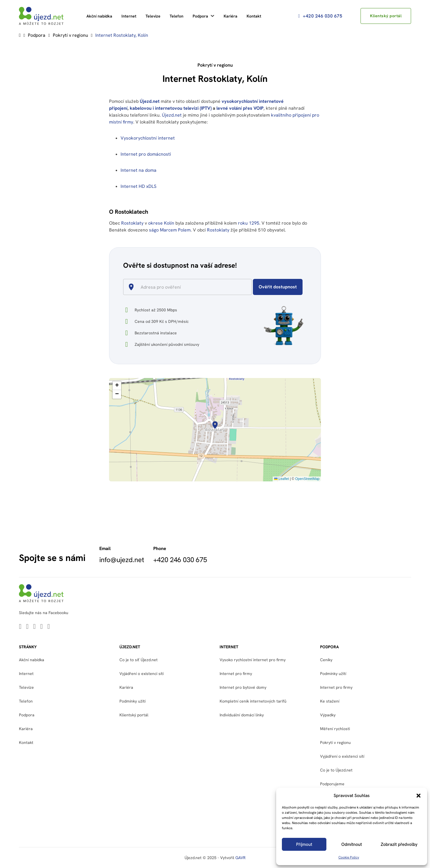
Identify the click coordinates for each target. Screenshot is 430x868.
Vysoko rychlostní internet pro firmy (253, 660)
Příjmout (304, 844)
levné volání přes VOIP (240, 108)
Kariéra (231, 16)
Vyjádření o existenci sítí (142, 674)
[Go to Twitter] (27, 627)
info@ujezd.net (122, 560)
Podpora (200, 16)
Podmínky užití (132, 701)
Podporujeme (332, 784)
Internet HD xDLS (139, 186)
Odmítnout (352, 844)
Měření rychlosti (335, 729)
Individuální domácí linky (242, 715)
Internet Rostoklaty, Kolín (122, 35)
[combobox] (190, 287)
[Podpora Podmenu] (212, 16)
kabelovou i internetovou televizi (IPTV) (171, 108)
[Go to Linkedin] (20, 627)
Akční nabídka (99, 16)
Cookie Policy (349, 857)
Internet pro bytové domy (243, 687)
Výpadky (328, 715)
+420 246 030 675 (320, 16)
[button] (419, 796)
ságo (154, 230)
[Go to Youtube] (35, 627)
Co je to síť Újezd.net (139, 660)
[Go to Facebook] (41, 627)
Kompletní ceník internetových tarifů (253, 701)
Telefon (177, 16)
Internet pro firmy (236, 674)
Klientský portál (386, 16)
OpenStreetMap (307, 479)
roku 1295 (249, 223)
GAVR (240, 858)
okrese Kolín (161, 223)
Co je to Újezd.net (336, 770)
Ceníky (326, 660)
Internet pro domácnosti (146, 154)
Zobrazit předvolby (399, 844)
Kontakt (254, 16)
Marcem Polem (175, 230)
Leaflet (281, 479)
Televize (153, 16)
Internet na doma (139, 170)
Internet (129, 16)
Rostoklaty (132, 223)
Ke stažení (330, 701)
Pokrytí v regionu (70, 35)
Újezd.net (150, 101)
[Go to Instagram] (49, 627)
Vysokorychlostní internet (148, 138)
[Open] (249, 288)
